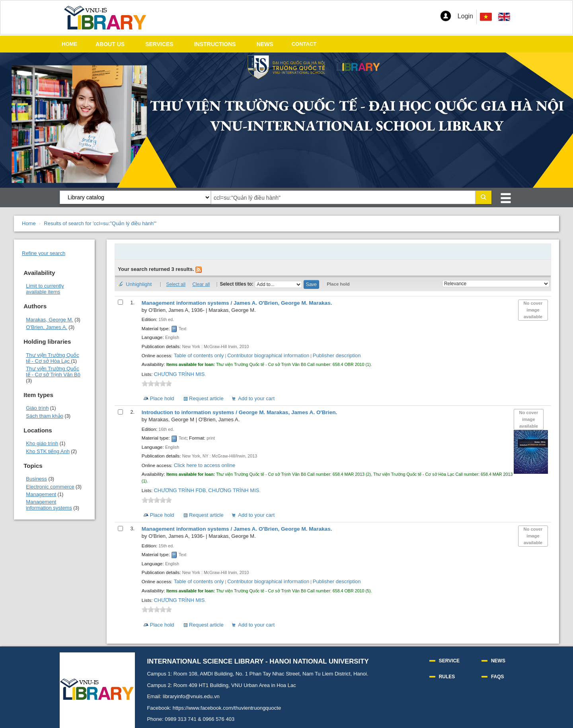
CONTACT (304, 44)
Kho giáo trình (42, 443)
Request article (206, 398)
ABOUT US (110, 44)
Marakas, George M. (50, 320)
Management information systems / (237, 303)
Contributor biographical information (268, 355)
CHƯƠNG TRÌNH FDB (180, 490)
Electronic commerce (50, 487)
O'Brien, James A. (47, 327)
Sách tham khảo (45, 416)
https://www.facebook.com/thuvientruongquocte (227, 708)
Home (29, 223)
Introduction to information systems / (239, 412)
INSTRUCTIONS (215, 44)
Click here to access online (205, 465)
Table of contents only (199, 355)
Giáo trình (37, 408)
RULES (447, 677)
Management (41, 494)
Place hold (338, 284)
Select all (176, 284)
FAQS (498, 677)
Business (36, 479)
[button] (446, 16)
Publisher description (337, 355)
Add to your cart (256, 398)
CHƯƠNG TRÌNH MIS (179, 374)
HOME (69, 44)
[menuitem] (504, 17)
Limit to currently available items (45, 289)
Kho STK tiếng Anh (48, 451)
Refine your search (44, 253)
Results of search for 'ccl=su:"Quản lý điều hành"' (100, 223)
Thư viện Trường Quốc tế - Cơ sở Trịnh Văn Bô (53, 372)
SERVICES (159, 44)
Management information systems (49, 505)
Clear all (201, 284)
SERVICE (449, 661)
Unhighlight (139, 284)
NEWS (265, 44)
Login (465, 16)
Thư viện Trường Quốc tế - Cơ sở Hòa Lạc (52, 358)
